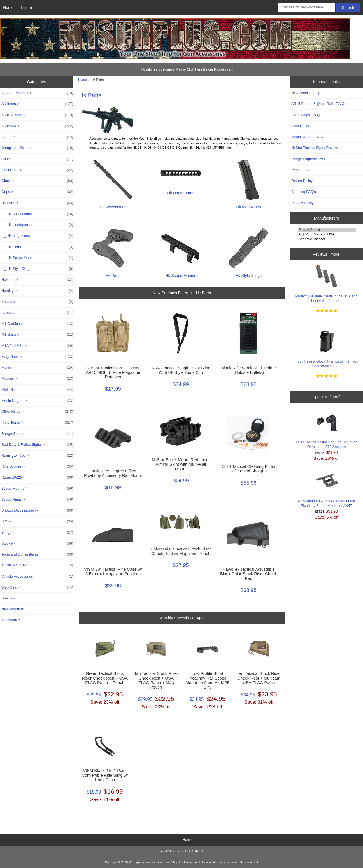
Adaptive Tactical (327, 239)
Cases (37, 159)
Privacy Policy (302, 203)
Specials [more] (327, 397)
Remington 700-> (37, 456)
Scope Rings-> (37, 500)
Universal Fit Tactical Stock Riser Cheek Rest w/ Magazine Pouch (181, 551)
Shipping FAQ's (303, 192)
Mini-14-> (37, 390)
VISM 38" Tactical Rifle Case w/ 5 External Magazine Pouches (113, 571)
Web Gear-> (37, 587)
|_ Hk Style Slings (37, 269)
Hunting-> (37, 291)
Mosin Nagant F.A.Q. (308, 137)
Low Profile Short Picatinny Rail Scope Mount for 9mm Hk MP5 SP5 (208, 680)
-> (37, 203)
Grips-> (37, 192)
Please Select (327, 230)
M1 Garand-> (37, 335)
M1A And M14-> (37, 346)
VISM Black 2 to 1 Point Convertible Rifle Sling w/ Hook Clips (105, 775)
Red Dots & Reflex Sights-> (37, 445)
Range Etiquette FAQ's (309, 159)
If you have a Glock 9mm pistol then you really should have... (326, 349)
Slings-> (37, 533)
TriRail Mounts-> (37, 565)
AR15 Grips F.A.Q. (306, 115)
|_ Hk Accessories (37, 214)
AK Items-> (37, 104)
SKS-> (37, 521)
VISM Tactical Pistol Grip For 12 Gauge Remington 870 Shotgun (327, 430)
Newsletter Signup (306, 93)
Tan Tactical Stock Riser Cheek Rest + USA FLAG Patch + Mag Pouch (156, 680)
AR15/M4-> (37, 126)
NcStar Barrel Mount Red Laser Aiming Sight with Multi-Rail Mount (181, 464)
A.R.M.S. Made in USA (327, 234)
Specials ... (10, 598)
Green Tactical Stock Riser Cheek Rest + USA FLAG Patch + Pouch (105, 678)
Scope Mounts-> (37, 489)
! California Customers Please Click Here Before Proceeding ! (187, 69)
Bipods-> (37, 137)
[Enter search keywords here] (307, 7)
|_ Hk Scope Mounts (37, 258)
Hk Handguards (181, 191)
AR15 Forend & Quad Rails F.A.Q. (318, 104)
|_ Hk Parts (37, 247)
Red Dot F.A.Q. (303, 170)
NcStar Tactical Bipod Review (315, 148)
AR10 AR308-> (37, 115)
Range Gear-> (37, 434)
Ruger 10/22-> (37, 477)
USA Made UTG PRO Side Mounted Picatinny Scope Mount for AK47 (326, 488)
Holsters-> (37, 280)
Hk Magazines (248, 205)
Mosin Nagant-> (37, 401)
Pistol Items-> (37, 423)
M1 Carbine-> (37, 324)
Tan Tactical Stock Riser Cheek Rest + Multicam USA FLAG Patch (259, 678)
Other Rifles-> (37, 412)
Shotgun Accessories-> (37, 510)
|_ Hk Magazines (37, 236)
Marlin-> (37, 368)
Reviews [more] (327, 254)
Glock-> (37, 181)
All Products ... (13, 620)
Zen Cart (253, 862)
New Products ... (15, 609)
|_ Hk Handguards (37, 225)
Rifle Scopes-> (37, 466)
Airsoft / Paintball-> (37, 93)
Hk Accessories (113, 205)
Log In (26, 8)
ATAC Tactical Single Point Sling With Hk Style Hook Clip (181, 370)
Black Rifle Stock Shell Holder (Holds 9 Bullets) (248, 370)
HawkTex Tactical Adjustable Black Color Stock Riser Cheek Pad (249, 574)
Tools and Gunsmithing (37, 554)
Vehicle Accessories (37, 577)
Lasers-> (37, 313)
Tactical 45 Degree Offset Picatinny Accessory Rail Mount (113, 473)
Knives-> (37, 302)
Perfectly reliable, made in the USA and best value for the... (327, 284)
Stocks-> (37, 543)
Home (8, 8)
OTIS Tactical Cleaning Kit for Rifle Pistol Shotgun (249, 469)
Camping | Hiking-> (37, 148)
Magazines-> (37, 357)
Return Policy (302, 181)
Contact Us (300, 126)
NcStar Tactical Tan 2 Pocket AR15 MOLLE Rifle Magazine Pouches (113, 372)
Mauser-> (37, 379)
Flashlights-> (37, 170)
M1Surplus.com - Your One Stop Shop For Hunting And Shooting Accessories (179, 862)
